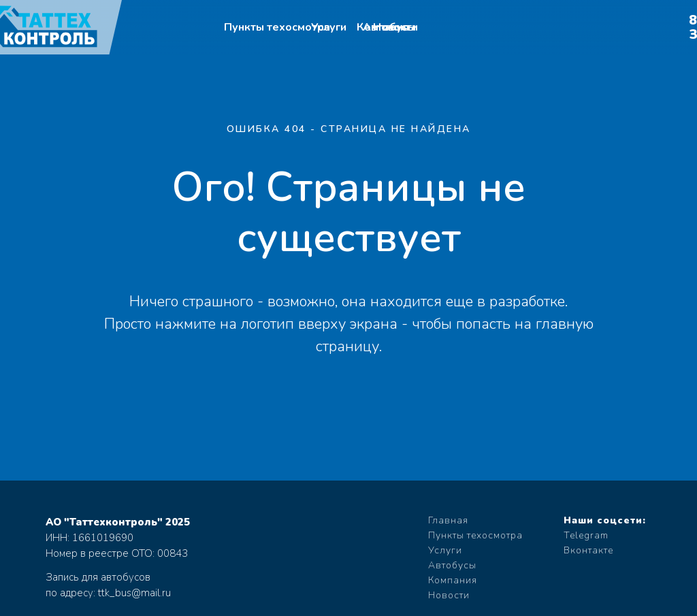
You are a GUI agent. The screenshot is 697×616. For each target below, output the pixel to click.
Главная (448, 520)
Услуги (329, 27)
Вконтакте (588, 550)
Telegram (586, 535)
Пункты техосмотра (277, 27)
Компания (453, 580)
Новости (395, 27)
